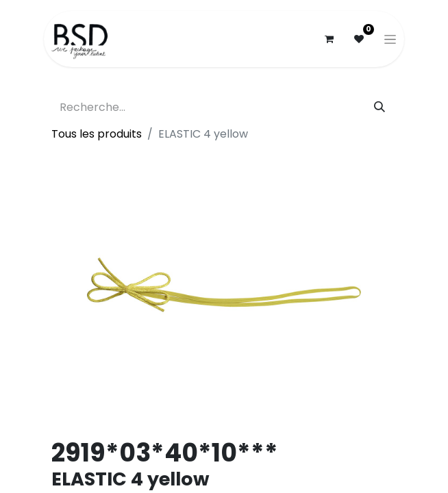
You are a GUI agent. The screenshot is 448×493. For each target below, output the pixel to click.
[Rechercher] (379, 108)
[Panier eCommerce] (329, 39)
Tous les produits (97, 134)
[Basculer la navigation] (390, 39)
